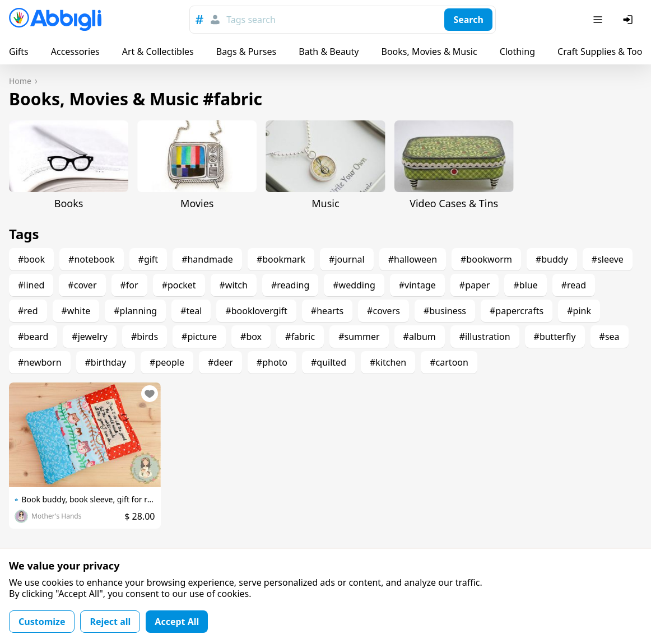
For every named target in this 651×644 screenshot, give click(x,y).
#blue (525, 285)
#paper (475, 285)
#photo (272, 362)
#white (76, 311)
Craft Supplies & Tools (603, 52)
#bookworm (486, 259)
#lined (31, 285)
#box (251, 337)
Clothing (517, 52)
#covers (383, 311)
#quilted (329, 362)
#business (445, 311)
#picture (199, 337)
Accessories (75, 52)
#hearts (327, 311)
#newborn (40, 362)
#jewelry (90, 337)
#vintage (417, 285)
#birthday (106, 362)
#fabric (300, 337)
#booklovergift (256, 311)
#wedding (354, 285)
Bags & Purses (246, 52)
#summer (359, 337)
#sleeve (608, 259)
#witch (234, 285)
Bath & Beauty (329, 52)
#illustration (485, 337)
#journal (347, 259)
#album (420, 337)
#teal (191, 311)
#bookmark (281, 259)
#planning (135, 311)
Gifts (19, 52)
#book (31, 259)
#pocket (179, 285)
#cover (82, 285)
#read (574, 285)
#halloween (413, 259)
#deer (220, 362)
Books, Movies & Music (429, 52)
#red (28, 311)
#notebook (91, 259)
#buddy (552, 259)
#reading (290, 285)
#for (129, 285)
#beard (33, 337)
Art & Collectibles (158, 52)
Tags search (251, 20)
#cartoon (449, 362)
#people (167, 362)
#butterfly (555, 337)
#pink (579, 311)
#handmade (207, 259)
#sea (610, 337)
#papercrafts (517, 311)
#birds (145, 337)
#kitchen (388, 362)
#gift (148, 259)
